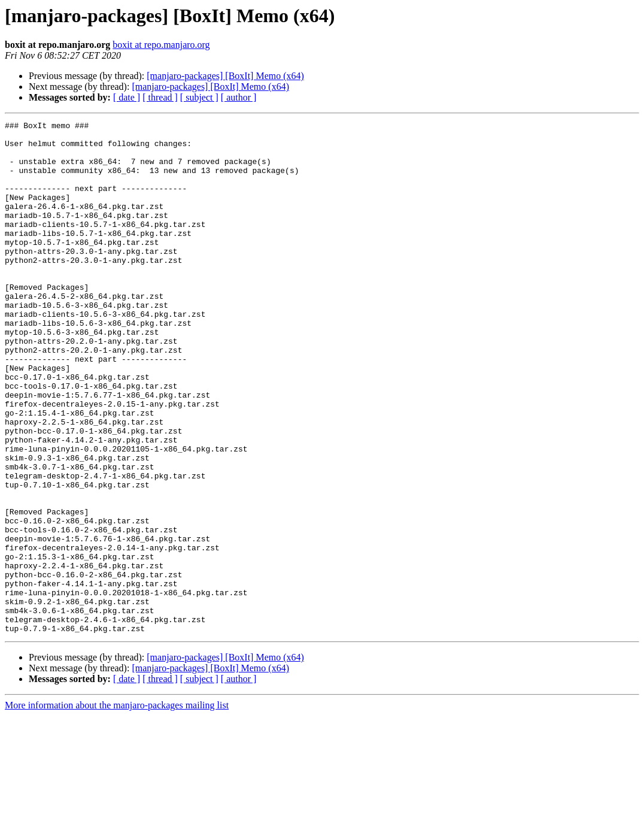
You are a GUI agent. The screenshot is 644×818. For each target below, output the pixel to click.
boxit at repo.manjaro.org (161, 45)
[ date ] (127, 97)
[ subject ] (199, 97)
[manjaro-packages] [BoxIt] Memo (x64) (225, 76)
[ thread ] (160, 97)
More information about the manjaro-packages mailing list (117, 808)
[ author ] (239, 97)
